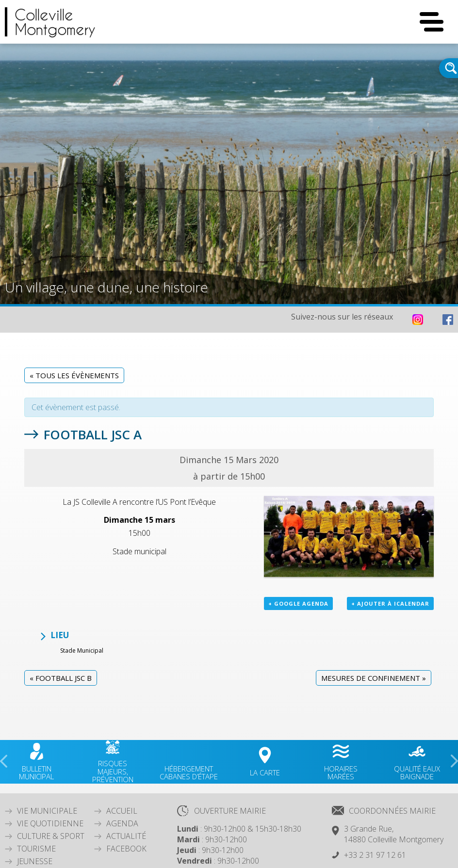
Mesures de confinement (374, 678)
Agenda (122, 823)
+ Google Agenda (298, 603)
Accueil (122, 811)
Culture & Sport (51, 836)
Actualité (126, 836)
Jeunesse (35, 861)
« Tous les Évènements (74, 375)
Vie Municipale (47, 811)
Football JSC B (61, 678)
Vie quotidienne (50, 823)
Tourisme (36, 849)
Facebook (126, 849)
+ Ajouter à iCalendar (390, 603)
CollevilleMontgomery (55, 22)
